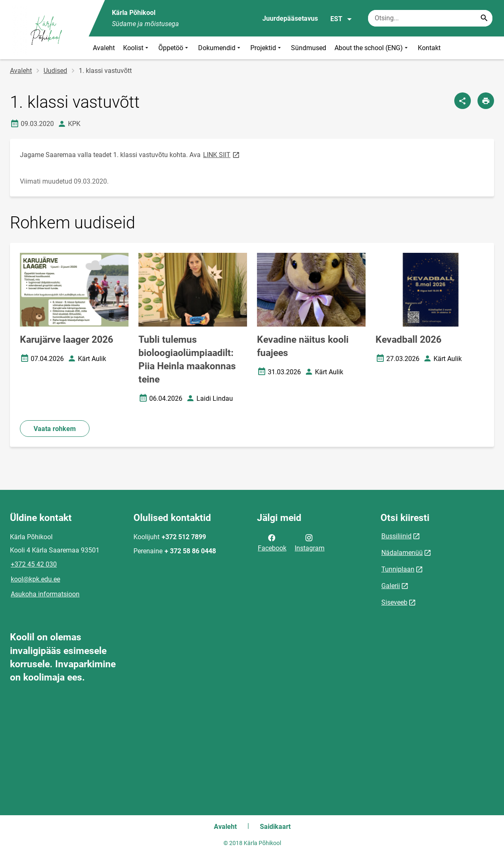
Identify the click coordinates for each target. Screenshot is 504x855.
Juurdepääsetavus (290, 18)
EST (341, 19)
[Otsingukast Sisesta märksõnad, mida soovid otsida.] (430, 18)
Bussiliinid (396, 536)
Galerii (391, 586)
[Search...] (484, 18)
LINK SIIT (222, 154)
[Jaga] (463, 101)
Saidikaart (275, 827)
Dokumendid (220, 48)
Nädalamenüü (402, 553)
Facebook (272, 542)
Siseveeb (394, 602)
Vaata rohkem (55, 429)
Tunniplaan (398, 569)
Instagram (310, 542)
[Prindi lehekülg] (486, 101)
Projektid (267, 48)
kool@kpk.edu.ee (35, 579)
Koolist (137, 48)
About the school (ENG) (372, 48)
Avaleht (104, 48)
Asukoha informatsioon (45, 594)
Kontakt (429, 48)
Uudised (55, 71)
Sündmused (309, 48)
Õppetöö (174, 48)
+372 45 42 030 (34, 564)
